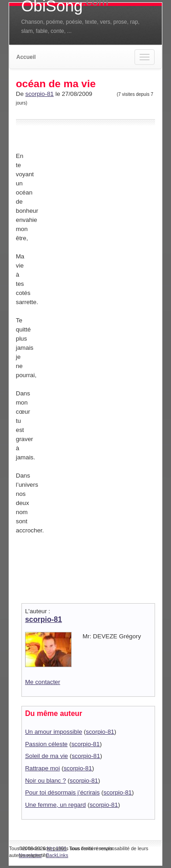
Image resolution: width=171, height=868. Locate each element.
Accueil (26, 57)
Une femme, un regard (55, 805)
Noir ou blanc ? (46, 781)
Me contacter (43, 682)
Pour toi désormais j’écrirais (62, 792)
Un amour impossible (54, 732)
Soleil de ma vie (47, 756)
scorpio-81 (40, 94)
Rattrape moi (42, 768)
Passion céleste (46, 744)
